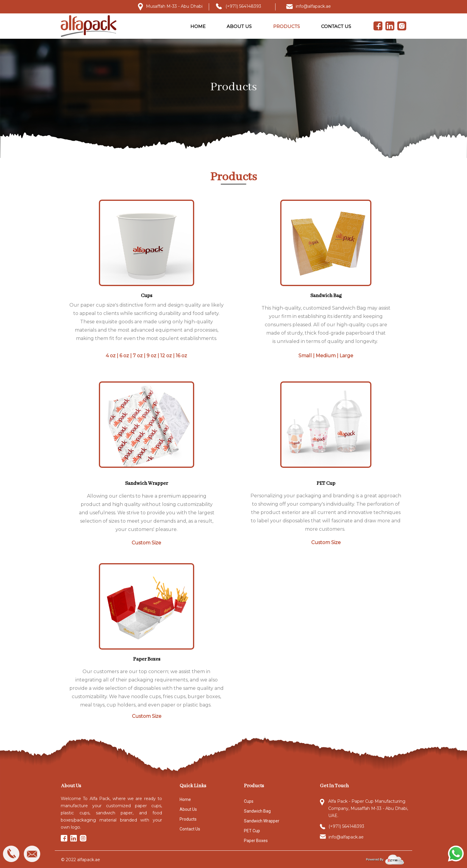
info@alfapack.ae (313, 6)
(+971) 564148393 (243, 6)
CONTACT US (336, 26)
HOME (198, 26)
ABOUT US (239, 26)
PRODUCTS (287, 26)
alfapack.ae (89, 860)
